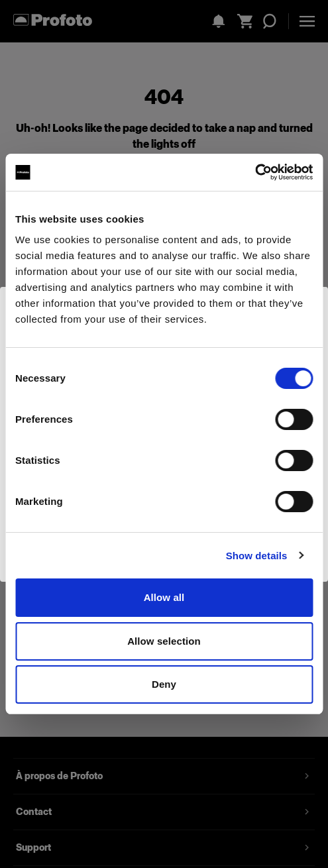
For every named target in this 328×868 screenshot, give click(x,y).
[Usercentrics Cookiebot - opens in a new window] (255, 172)
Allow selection (164, 641)
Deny (164, 684)
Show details (257, 556)
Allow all (164, 597)
